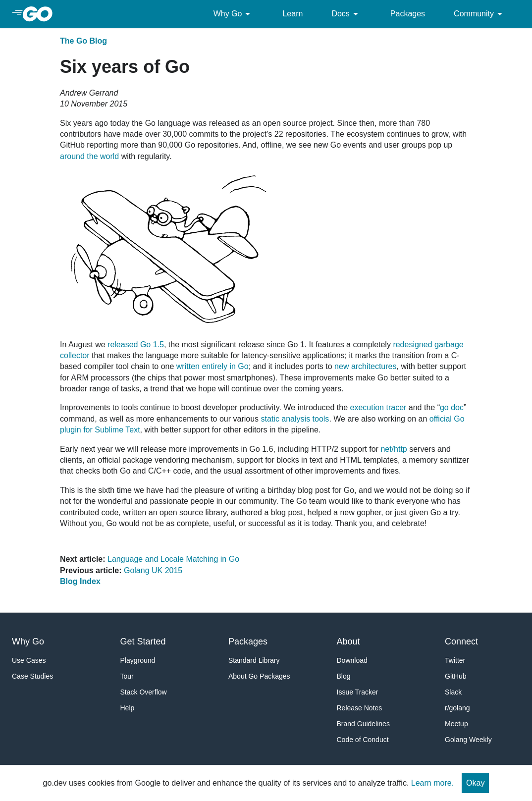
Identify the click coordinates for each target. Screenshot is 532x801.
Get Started (143, 641)
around (72, 156)
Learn (293, 14)
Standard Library (254, 660)
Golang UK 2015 (153, 570)
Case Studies (32, 676)
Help (128, 708)
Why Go (234, 14)
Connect (461, 641)
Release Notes (360, 708)
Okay (475, 783)
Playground (138, 660)
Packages (408, 14)
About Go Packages (259, 676)
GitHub (456, 676)
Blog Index (80, 581)
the (92, 156)
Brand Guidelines (363, 724)
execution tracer (378, 407)
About (348, 641)
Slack (453, 692)
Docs (346, 14)
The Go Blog (83, 41)
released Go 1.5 (136, 345)
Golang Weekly (468, 740)
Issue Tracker (358, 692)
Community (480, 14)
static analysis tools (295, 419)
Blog (344, 676)
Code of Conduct (363, 740)
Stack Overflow (144, 692)
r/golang (457, 708)
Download (352, 660)
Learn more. (432, 783)
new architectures (365, 366)
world (109, 156)
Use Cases (29, 660)
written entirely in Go (213, 366)
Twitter (455, 660)
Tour (127, 676)
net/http (394, 449)
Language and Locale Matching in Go (173, 559)
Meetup (456, 724)
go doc (452, 407)
